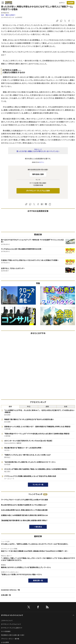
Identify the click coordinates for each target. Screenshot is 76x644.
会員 (66, 407)
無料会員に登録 (38, 174)
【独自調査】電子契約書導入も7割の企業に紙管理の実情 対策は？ (24, 520)
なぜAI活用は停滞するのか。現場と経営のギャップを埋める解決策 (24, 510)
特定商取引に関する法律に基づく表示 (13, 635)
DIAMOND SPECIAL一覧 (10, 590)
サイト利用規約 (6, 632)
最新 (10, 407)
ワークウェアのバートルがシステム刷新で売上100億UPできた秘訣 (25, 500)
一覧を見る (38, 527)
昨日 (29, 407)
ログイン (62, 3)
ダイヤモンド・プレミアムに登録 (38, 191)
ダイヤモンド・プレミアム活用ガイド (12, 628)
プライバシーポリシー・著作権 (10, 639)
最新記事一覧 (38, 581)
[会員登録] (71, 3)
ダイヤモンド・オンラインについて (12, 615)
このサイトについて (7, 621)
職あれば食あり (10, 15)
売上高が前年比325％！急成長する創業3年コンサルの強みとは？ (24, 505)
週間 (47, 407)
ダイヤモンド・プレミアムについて (11, 624)
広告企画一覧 (6, 595)
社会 (3, 15)
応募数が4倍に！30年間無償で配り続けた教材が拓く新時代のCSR (24, 515)
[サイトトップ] (8, 3)
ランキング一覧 (38, 485)
